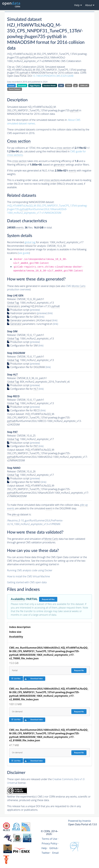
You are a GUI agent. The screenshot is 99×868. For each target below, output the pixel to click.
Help (44, 848)
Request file (79, 670)
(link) (50, 313)
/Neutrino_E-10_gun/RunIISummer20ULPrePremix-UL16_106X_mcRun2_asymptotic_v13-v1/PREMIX (35, 522)
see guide (24, 253)
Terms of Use (50, 839)
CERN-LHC (84, 86)
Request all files (48, 599)
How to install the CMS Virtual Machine (28, 576)
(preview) (35, 310)
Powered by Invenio (79, 821)
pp (75, 86)
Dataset (11, 86)
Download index (33, 679)
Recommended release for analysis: (27, 246)
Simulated (22, 86)
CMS (61, 86)
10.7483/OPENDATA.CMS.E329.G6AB (53, 76)
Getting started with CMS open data (27, 582)
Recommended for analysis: (28, 242)
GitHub (53, 848)
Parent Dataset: (15, 89)
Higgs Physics (35, 86)
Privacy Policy (50, 843)
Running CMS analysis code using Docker (30, 570)
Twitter (46, 853)
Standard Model (50, 86)
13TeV (69, 86)
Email (56, 853)
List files (16, 678)
